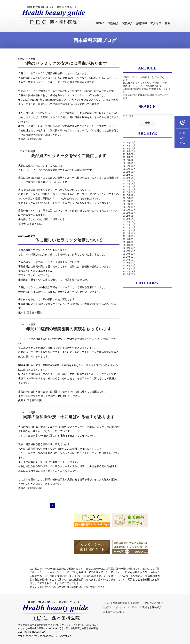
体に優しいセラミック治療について (69, 240)
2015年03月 (129, 222)
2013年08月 (129, 274)
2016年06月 (129, 178)
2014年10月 (129, 236)
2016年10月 (129, 166)
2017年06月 (129, 142)
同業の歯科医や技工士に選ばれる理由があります (69, 417)
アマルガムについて (153, 603)
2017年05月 (129, 145)
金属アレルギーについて (116, 607)
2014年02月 (129, 257)
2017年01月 (129, 157)
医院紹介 (144, 607)
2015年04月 (129, 219)
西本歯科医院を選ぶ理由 (126, 603)
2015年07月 (129, 210)
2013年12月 (129, 263)
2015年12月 (129, 195)
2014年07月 (129, 242)
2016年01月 (129, 192)
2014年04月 (129, 251)
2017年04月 (129, 148)
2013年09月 (129, 271)
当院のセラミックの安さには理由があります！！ (69, 63)
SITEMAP (66, 636)
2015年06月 (129, 213)
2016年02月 (129, 189)
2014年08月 (129, 239)
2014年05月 (129, 248)
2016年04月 (129, 183)
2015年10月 (129, 201)
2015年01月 (129, 227)
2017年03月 (129, 151)
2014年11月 (129, 233)
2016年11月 (129, 163)
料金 (135, 607)
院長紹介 (157, 607)
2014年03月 (129, 254)
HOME (107, 603)
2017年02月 (129, 154)
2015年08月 (129, 207)
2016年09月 (129, 169)
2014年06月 (129, 245)
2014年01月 (129, 260)
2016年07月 (129, 175)
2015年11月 (129, 198)
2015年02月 (129, 224)
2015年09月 (129, 204)
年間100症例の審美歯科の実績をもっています (69, 329)
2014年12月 (129, 230)
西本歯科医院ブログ (114, 612)
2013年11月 (129, 265)
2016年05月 (129, 181)
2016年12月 (129, 160)
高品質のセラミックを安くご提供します (69, 156)
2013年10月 (129, 268)
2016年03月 (129, 186)
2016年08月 (129, 172)
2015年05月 (129, 216)
